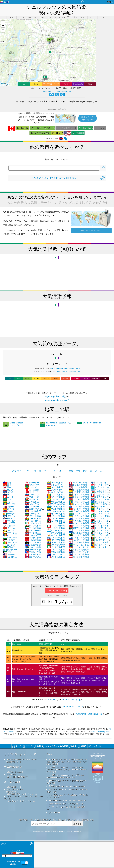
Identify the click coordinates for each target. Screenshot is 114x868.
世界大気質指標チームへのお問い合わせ (21, 754)
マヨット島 (32, 491)
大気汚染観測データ (14, 781)
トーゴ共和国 (33, 513)
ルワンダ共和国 (56, 501)
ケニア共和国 (33, 520)
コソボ (8, 486)
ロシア (8, 484)
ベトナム (9, 522)
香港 (7, 479)
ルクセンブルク (56, 525)
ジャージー (32, 477)
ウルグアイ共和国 (79, 513)
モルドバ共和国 (56, 491)
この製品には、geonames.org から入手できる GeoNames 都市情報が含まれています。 (65, 771)
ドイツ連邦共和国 (79, 484)
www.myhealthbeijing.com (89, 708)
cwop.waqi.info (79, 780)
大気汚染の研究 (13, 761)
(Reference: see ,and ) (57, 664)
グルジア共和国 (56, 527)
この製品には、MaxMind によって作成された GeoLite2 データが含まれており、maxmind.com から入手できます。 (67, 764)
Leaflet (3, 78)
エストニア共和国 (79, 527)
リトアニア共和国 (79, 489)
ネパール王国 (55, 486)
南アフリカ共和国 (79, 522)
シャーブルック (13, 420)
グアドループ (33, 537)
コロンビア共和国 (79, 491)
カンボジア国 (33, 551)
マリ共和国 (10, 537)
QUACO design (55, 807)
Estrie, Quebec (13, 417)
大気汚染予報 (11, 786)
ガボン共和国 (55, 477)
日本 (7, 482)
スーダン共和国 (56, 515)
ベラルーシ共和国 (79, 494)
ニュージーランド (79, 546)
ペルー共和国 (33, 549)
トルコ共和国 (33, 534)
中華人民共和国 (56, 546)
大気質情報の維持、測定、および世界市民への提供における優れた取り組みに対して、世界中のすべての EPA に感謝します (67, 756)
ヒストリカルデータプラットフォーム (21, 795)
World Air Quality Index (100, 726)
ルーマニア (10, 530)
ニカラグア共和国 (79, 532)
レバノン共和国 (56, 522)
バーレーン (32, 486)
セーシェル (32, 494)
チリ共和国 (32, 496)
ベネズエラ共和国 (79, 515)
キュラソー (32, 501)
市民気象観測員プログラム (59, 780)
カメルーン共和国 (79, 498)
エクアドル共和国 (79, 486)
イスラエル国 (33, 515)
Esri (8, 79)
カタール (9, 501)
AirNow (79, 701)
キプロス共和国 (56, 530)
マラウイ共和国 (56, 510)
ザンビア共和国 (56, 496)
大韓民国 (9, 520)
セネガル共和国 (56, 508)
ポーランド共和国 (79, 551)
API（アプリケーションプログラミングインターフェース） (23, 792)
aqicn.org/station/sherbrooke (68, 366)
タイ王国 (9, 518)
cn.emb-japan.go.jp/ (72, 694)
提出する (78, 818)
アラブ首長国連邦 (79, 544)
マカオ (8, 494)
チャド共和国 (33, 506)
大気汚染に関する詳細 (15, 766)
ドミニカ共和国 (78, 479)
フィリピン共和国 (79, 549)
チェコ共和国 (33, 522)
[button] (3, 17)
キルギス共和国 (56, 544)
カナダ (8, 491)
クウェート (10, 546)
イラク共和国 (33, 510)
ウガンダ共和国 (56, 503)
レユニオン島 (33, 539)
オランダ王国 (33, 527)
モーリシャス (33, 508)
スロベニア (32, 489)
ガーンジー (10, 539)
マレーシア (10, 549)
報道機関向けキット (14, 756)
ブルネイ (9, 525)
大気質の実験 (11, 769)
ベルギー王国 (33, 525)
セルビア (9, 513)
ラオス (8, 489)
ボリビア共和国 (56, 534)
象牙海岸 (9, 508)
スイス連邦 (32, 484)
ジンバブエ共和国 (79, 530)
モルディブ (32, 479)
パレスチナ (10, 534)
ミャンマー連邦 (56, 494)
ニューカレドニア (79, 542)
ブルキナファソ (56, 539)
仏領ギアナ (10, 542)
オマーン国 (10, 527)
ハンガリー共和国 (79, 534)
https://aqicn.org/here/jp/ (57, 103)
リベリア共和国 (78, 482)
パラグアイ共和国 (79, 525)
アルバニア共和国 (79, 520)
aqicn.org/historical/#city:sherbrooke (65, 363)
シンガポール (55, 479)
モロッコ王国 (33, 530)
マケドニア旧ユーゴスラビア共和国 (101, 543)
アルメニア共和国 (79, 518)
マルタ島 (9, 515)
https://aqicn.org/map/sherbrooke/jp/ (57, 86)
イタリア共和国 (56, 542)
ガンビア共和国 (56, 537)
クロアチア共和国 (79, 537)
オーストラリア (56, 549)
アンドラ (9, 498)
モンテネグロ (33, 532)
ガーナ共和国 (55, 482)
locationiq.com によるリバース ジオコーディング (68, 795)
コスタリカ (32, 498)
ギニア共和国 (55, 489)
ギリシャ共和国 (56, 532)
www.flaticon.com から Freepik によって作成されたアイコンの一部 (67, 790)
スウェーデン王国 (79, 496)
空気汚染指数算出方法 (15, 784)
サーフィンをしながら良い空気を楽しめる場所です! (66, 802)
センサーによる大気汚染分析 (17, 771)
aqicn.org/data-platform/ (57, 394)
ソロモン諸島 (33, 542)
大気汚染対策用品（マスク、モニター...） (22, 788)
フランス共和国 (56, 551)
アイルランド (33, 518)
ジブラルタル (55, 484)
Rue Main (48, 420)
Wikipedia (68, 701)
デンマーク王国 (78, 477)
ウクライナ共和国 (79, 510)
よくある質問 (12, 776)
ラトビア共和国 (56, 518)
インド (8, 496)
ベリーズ (9, 510)
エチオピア (32, 482)
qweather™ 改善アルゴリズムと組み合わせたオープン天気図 (66, 776)
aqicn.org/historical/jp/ (56, 391)
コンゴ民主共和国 (79, 501)
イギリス (9, 506)
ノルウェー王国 (56, 513)
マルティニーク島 (79, 539)
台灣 (7, 477)
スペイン (9, 503)
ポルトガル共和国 (79, 503)
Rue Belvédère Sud (89, 417)
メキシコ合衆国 (56, 520)
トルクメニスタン (79, 508)
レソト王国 (10, 532)
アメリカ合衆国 (56, 498)
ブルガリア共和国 (79, 506)
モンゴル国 (10, 551)
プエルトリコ (33, 546)
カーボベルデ (33, 544)
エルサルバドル (56, 506)
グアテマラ (10, 544)
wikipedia (52, 694)
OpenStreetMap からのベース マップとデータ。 (67, 798)
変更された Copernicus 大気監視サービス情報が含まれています (67, 785)
